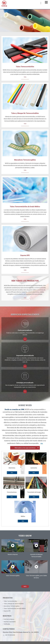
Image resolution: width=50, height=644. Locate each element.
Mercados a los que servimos (25, 448)
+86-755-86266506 (10, 635)
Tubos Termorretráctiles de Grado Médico (25, 207)
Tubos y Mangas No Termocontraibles (25, 113)
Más (25, 77)
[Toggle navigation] (46, 2)
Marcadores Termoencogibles (25, 160)
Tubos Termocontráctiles (25, 67)
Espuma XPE (25, 255)
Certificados (7, 624)
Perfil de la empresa (9, 619)
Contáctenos (9, 629)
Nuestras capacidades (10, 622)
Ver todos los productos (25, 281)
